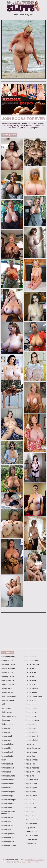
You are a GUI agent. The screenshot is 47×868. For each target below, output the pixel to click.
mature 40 (6, 732)
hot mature (6, 720)
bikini (4, 760)
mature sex (29, 744)
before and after (8, 668)
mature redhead (31, 732)
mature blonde (7, 764)
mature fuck (6, 830)
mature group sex (9, 845)
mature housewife (32, 661)
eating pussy (7, 688)
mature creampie (8, 800)
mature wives (30, 800)
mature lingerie (31, 692)
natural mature (31, 808)
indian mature (7, 724)
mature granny (8, 841)
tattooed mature (31, 835)
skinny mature (31, 831)
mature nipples (31, 712)
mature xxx (29, 804)
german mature (8, 700)
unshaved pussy (31, 780)
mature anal (6, 736)
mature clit (6, 788)
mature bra (6, 772)
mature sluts (30, 756)
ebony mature (7, 692)
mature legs (30, 684)
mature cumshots (9, 804)
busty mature (7, 672)
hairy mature (7, 712)
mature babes (7, 744)
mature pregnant (31, 724)
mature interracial (32, 664)
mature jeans (30, 668)
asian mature (7, 661)
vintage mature (31, 839)
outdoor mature (31, 819)
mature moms (30, 704)
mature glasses (8, 837)
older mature (30, 816)
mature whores (31, 796)
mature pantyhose (32, 720)
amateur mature (8, 657)
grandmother (7, 708)
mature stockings (32, 768)
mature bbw (6, 748)
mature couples (8, 796)
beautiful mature (8, 664)
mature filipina (7, 826)
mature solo (30, 764)
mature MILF (30, 700)
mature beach (7, 752)
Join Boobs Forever (24, 119)
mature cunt (6, 808)
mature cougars (8, 792)
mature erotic (7, 818)
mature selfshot (31, 740)
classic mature (7, 680)
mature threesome (32, 772)
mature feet (6, 822)
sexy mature (30, 827)
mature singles (31, 752)
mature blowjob (8, 768)
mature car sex (8, 784)
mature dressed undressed (8, 813)
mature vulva (30, 792)
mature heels (30, 657)
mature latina (30, 680)
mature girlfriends (9, 834)
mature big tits (7, 756)
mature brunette (8, 776)
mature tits (29, 776)
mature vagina (31, 788)
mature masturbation (33, 696)
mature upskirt (31, 784)
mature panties (31, 716)
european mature (9, 696)
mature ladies (30, 672)
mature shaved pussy (33, 748)
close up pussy (8, 684)
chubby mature (8, 676)
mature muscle (31, 708)
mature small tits (31, 760)
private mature (31, 823)
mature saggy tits (32, 736)
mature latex (30, 676)
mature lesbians (31, 688)
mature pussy (30, 728)
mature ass (6, 740)
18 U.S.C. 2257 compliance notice (27, 862)
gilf (3, 704)
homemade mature (9, 716)
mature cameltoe (8, 780)
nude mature (30, 812)
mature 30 (6, 728)
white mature (30, 843)
